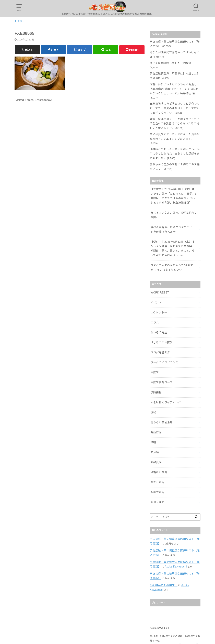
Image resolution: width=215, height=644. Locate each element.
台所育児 (155, 389)
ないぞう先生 (158, 299)
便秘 (153, 371)
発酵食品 (155, 416)
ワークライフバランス (163, 326)
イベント (155, 272)
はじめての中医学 (160, 308)
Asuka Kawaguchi (168, 512)
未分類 (154, 407)
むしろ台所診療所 (105, 637)
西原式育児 (157, 442)
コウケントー (158, 281)
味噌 (153, 398)
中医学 (154, 335)
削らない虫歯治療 (160, 380)
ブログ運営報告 (159, 317)
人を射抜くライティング (164, 362)
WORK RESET (159, 264)
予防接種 (155, 353)
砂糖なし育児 (158, 424)
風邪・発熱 (157, 451)
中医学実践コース (160, 344)
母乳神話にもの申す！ (162, 530)
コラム (154, 290)
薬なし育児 (157, 433)
